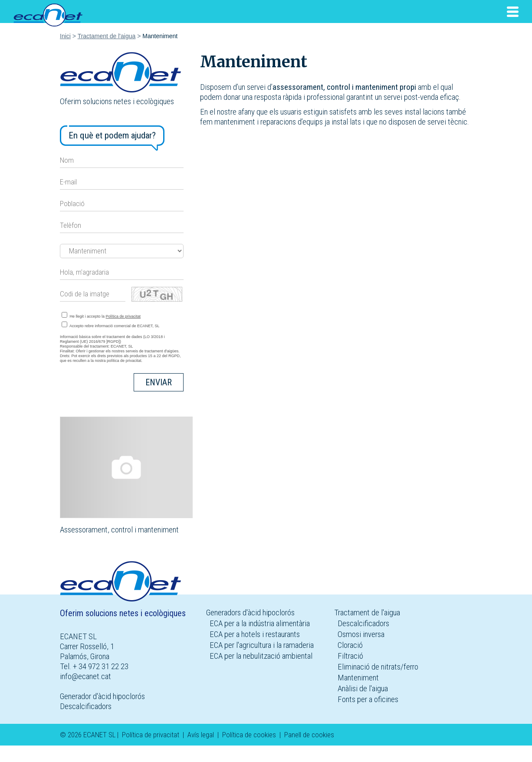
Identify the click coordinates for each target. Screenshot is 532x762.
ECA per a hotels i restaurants (255, 634)
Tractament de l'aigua (107, 36)
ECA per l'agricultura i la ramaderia (262, 645)
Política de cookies (249, 735)
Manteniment (358, 678)
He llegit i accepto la (101, 315)
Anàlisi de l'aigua (363, 688)
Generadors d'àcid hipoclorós (250, 613)
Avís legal (201, 735)
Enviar (159, 382)
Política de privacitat (123, 316)
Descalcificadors (86, 706)
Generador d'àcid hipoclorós (102, 696)
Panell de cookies (309, 735)
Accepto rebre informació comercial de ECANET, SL (111, 325)
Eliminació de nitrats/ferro (378, 667)
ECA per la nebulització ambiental (261, 656)
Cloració (350, 645)
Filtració (350, 656)
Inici (65, 36)
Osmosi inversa (361, 634)
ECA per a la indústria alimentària (260, 623)
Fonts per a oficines (368, 699)
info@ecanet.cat (85, 676)
